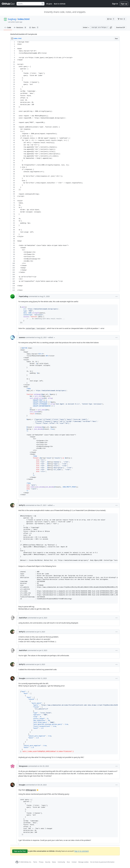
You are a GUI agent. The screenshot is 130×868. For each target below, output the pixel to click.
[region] (65, 166)
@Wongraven (31, 790)
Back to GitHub (60, 4)
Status (54, 862)
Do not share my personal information (102, 862)
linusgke (22, 678)
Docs (68, 862)
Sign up (124, 4)
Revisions (20, 28)
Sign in (115, 4)
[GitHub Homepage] (17, 862)
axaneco (22, 337)
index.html (24, 19)
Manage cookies (83, 862)
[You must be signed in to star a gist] (111, 19)
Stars (34, 28)
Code (8, 27)
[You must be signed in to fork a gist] (122, 19)
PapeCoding (23, 296)
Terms (35, 862)
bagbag (12, 19)
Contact (74, 862)
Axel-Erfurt (23, 618)
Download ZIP (121, 27)
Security (48, 862)
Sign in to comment (82, 851)
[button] (111, 28)
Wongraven (23, 766)
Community (61, 862)
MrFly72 (22, 505)
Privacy (41, 862)
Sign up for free (20, 851)
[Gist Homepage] (8, 4)
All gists (49, 4)
